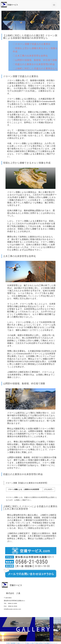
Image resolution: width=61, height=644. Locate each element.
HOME (8, 643)
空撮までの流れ (30, 643)
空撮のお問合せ (39, 643)
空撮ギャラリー (21, 643)
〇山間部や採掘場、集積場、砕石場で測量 (35, 60)
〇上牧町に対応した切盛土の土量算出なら (35, 68)
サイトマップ (54, 643)
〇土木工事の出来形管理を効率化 (30, 56)
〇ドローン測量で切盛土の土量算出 (32, 44)
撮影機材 (13, 643)
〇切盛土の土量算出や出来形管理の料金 (34, 64)
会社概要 (47, 643)
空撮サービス (13, 5)
